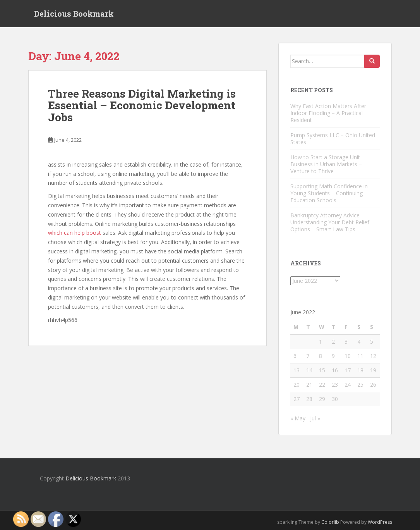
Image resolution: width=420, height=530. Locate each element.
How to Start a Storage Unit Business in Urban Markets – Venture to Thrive (326, 164)
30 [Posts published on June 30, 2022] (335, 399)
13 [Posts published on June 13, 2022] (297, 370)
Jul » (315, 418)
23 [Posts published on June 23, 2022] (335, 385)
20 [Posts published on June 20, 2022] (297, 385)
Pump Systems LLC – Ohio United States (333, 139)
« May (298, 418)
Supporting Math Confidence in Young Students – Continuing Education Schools (329, 193)
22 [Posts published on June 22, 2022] (322, 385)
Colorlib (330, 522)
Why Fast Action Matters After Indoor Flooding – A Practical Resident (328, 113)
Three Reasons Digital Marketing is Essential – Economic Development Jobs (142, 106)
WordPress (380, 522)
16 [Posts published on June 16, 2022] (335, 370)
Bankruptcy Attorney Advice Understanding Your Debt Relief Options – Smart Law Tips (330, 222)
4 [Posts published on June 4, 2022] (359, 342)
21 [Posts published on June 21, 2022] (309, 385)
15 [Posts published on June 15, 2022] (322, 370)
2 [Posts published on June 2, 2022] (333, 342)
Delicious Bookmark (74, 14)
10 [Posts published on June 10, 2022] (348, 356)
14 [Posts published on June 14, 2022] (309, 370)
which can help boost (75, 233)
